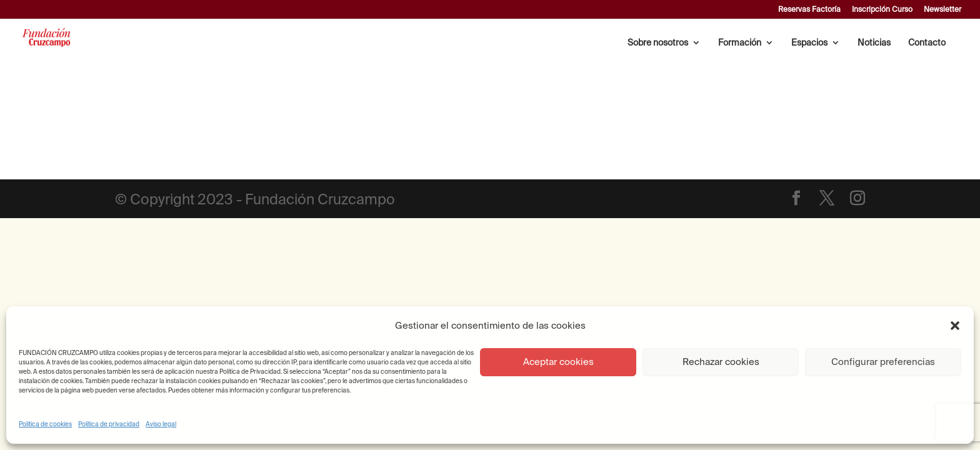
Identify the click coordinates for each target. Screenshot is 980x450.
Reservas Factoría (809, 9)
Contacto (927, 43)
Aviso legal (161, 424)
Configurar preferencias (883, 362)
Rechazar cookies (721, 362)
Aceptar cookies (558, 362)
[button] (955, 326)
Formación (740, 43)
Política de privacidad (109, 424)
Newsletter (942, 9)
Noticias (874, 43)
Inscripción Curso (882, 9)
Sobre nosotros (658, 43)
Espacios (809, 43)
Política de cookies (45, 424)
